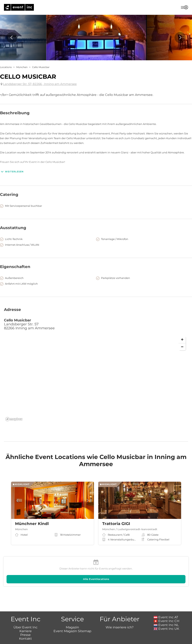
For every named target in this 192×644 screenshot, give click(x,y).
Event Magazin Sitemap (72, 610)
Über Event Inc (25, 606)
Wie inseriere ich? (120, 606)
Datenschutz (111, 638)
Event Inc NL (166, 603)
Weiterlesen (12, 172)
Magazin (72, 606)
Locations (6, 67)
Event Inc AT (166, 596)
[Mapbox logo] (14, 419)
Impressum (80, 638)
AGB (95, 638)
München (22, 67)
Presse (25, 613)
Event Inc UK (167, 607)
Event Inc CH (167, 599)
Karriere (26, 610)
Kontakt (25, 617)
